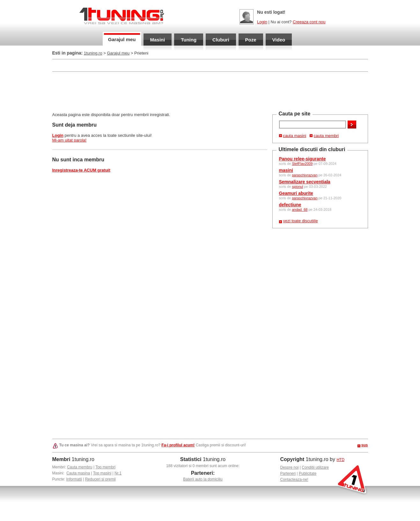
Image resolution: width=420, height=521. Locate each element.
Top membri (105, 467)
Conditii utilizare (315, 467)
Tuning (189, 40)
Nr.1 (118, 473)
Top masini (102, 473)
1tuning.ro (93, 53)
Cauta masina (78, 473)
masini (286, 170)
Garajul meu (122, 39)
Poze (251, 40)
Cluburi (221, 40)
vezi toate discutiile (301, 221)
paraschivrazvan (305, 175)
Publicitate (308, 473)
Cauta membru (80, 467)
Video (279, 40)
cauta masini (295, 136)
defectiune (290, 205)
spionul (297, 187)
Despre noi (290, 467)
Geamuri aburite (296, 193)
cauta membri (326, 136)
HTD (340, 460)
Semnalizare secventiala (305, 182)
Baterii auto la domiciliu (203, 479)
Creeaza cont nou (309, 22)
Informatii (74, 479)
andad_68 (300, 209)
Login (262, 22)
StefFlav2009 (302, 164)
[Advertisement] (210, 91)
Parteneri (288, 473)
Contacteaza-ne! (294, 480)
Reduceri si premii (100, 479)
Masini (158, 40)
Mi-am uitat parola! (70, 140)
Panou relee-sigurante (302, 159)
